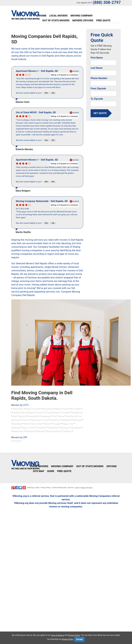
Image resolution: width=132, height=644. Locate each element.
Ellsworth (32, 416)
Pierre (47, 424)
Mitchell (77, 420)
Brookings (28, 412)
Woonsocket (53, 431)
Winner (40, 431)
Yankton (67, 431)
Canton (40, 412)
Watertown (17, 431)
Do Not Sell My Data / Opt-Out (63, 488)
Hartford (71, 416)
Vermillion (76, 427)
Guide (51, 471)
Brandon (16, 412)
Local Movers (58, 16)
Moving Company (82, 16)
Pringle (56, 424)
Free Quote (103, 20)
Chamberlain (53, 412)
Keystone (36, 420)
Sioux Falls (28, 427)
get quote (100, 113)
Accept (79, 639)
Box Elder (75, 409)
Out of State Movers (56, 20)
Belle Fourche (33, 409)
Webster (30, 431)
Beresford (48, 409)
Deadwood (77, 412)
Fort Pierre (58, 416)
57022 (16, 441)
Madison (55, 420)
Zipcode (112, 466)
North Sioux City (33, 424)
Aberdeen (18, 409)
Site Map (39, 471)
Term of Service (58, 635)
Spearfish (53, 427)
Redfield (16, 427)
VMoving (30, 488)
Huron (25, 420)
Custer (66, 412)
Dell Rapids (19, 416)
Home (43, 16)
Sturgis (64, 427)
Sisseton (41, 427)
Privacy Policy (46, 488)
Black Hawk (62, 409)
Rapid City (68, 424)
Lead (46, 420)
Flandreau (45, 416)
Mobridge (17, 424)
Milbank (66, 420)
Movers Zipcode (83, 20)
